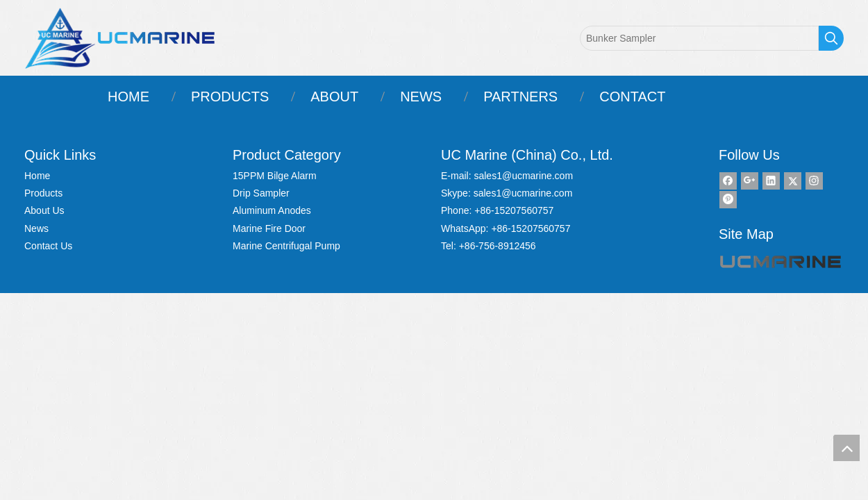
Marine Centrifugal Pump (286, 246)
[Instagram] (814, 181)
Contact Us (48, 246)
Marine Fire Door (269, 228)
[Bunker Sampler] (699, 38)
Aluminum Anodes (272, 210)
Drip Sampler (261, 193)
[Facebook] (728, 181)
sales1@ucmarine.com (523, 176)
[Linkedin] (771, 181)
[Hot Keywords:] (831, 38)
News (36, 228)
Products (43, 193)
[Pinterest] (728, 200)
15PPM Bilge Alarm (275, 176)
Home (37, 176)
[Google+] (750, 181)
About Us (44, 210)
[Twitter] (793, 181)
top (846, 448)
